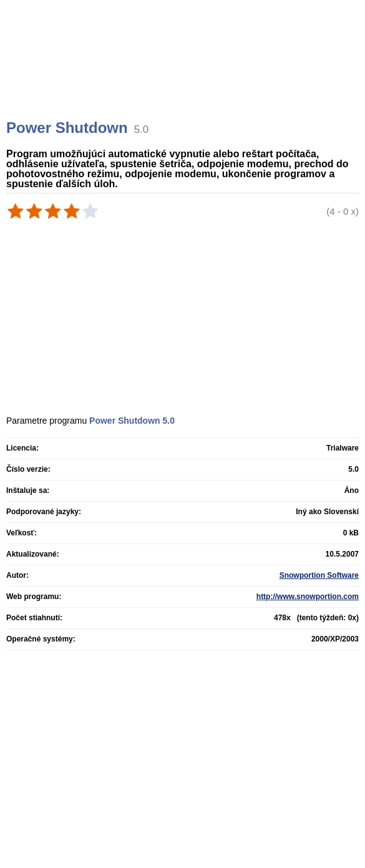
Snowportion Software (319, 575)
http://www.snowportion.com (308, 597)
